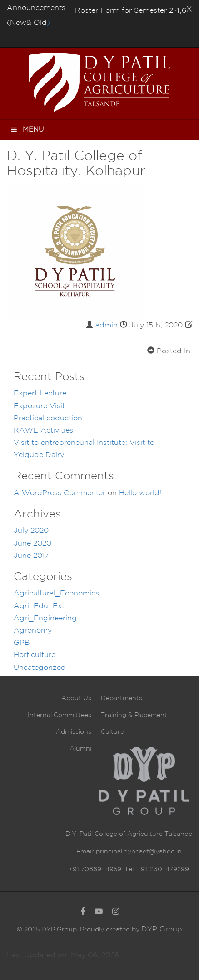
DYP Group (162, 929)
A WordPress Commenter (60, 493)
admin (107, 325)
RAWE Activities (43, 431)
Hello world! (140, 493)
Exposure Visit (39, 406)
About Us (76, 698)
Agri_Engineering (45, 618)
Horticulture (35, 655)
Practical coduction (48, 418)
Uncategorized (40, 668)
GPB (22, 643)
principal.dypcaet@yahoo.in (138, 852)
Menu (27, 129)
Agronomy (33, 631)
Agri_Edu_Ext (39, 606)
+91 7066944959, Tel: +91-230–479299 (129, 869)
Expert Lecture (40, 393)
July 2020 (31, 531)
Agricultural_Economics (56, 593)
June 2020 (32, 544)
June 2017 (31, 556)
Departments (122, 698)
